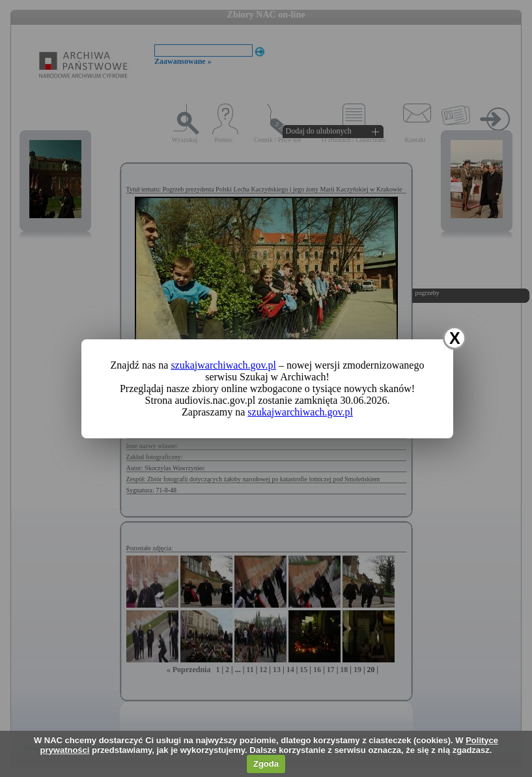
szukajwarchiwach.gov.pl (223, 365)
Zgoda (266, 764)
